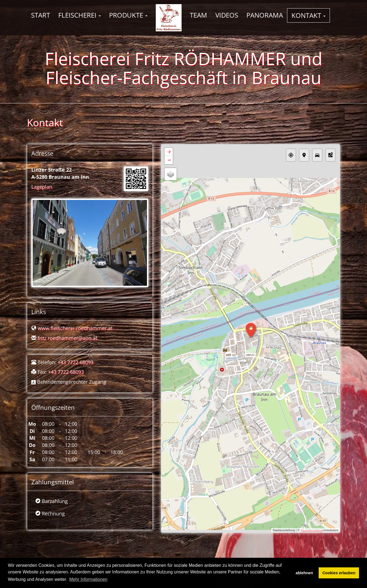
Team (198, 15)
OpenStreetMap (311, 530)
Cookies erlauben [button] (339, 573)
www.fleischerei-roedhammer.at (75, 328)
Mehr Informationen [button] (88, 579)
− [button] (169, 160)
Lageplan (42, 187)
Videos (227, 15)
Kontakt (308, 15)
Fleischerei (80, 15)
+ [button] (169, 152)
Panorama (265, 15)
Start (41, 15)
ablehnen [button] (304, 573)
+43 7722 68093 (76, 362)
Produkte (128, 15)
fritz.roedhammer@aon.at (67, 338)
